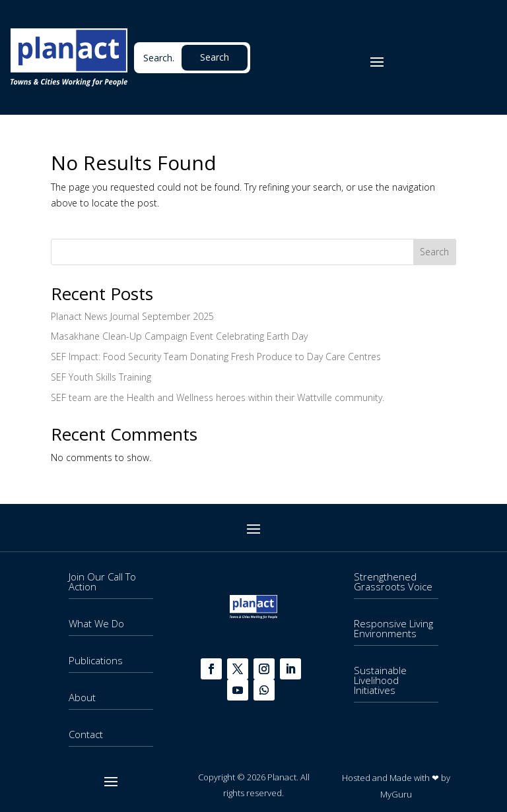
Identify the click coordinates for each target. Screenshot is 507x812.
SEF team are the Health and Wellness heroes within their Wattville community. (218, 397)
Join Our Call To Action (102, 581)
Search (434, 252)
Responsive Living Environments (393, 628)
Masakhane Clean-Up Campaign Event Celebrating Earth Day (179, 336)
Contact (86, 734)
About (82, 697)
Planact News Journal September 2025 (132, 316)
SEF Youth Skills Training (101, 377)
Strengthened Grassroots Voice (393, 581)
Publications (96, 660)
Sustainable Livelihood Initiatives (380, 680)
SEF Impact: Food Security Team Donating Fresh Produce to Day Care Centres (216, 357)
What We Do (96, 623)
